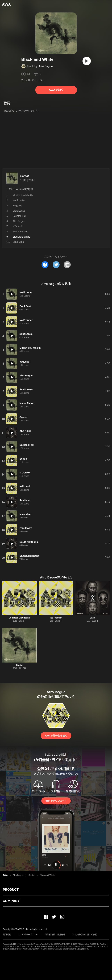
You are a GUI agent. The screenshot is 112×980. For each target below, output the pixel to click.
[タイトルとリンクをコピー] (67, 265)
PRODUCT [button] (11, 890)
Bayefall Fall (19, 216)
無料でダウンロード (56, 801)
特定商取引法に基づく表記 (85, 935)
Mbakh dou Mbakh (23, 195)
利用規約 (7, 935)
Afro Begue (46, 66)
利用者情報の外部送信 (55, 935)
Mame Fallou (20, 232)
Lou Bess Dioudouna (19, 618)
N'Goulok (18, 226)
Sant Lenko (19, 211)
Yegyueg (17, 206)
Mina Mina (18, 242)
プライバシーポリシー (28, 935)
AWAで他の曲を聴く (56, 736)
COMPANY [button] (11, 901)
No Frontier (19, 200)
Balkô (93, 618)
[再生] (87, 61)
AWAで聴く (56, 90)
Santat (25, 176)
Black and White (47, 875)
